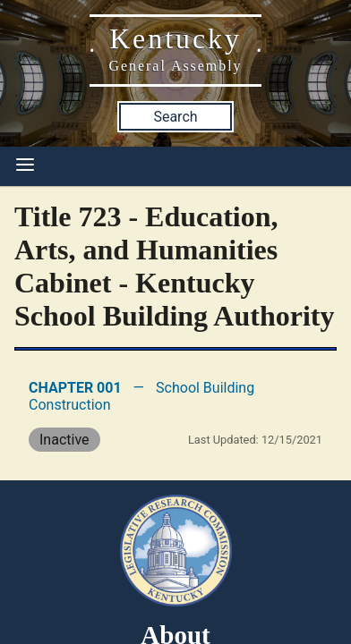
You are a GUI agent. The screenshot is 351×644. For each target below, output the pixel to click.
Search (175, 117)
